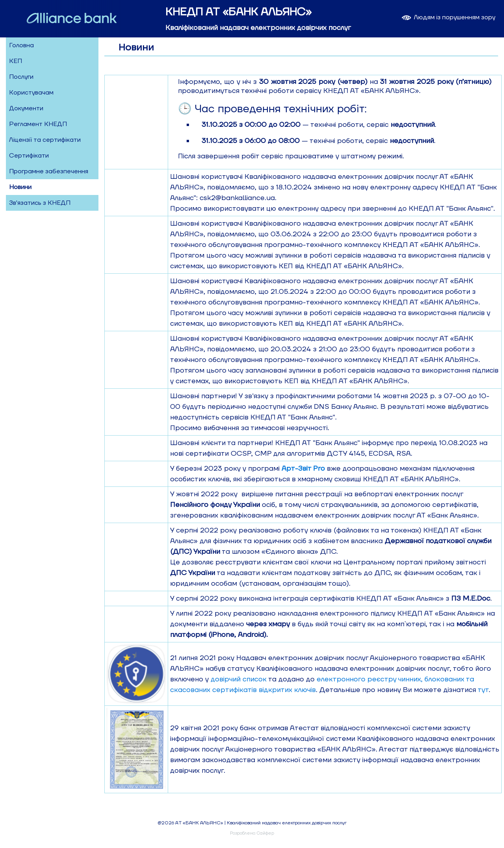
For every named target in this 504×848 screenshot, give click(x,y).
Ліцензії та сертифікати (45, 140)
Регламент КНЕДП (38, 124)
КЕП (16, 61)
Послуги (21, 77)
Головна (21, 45)
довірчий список (239, 679)
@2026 (166, 823)
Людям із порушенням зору (448, 17)
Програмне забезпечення (49, 171)
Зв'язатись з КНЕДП (40, 203)
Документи (26, 108)
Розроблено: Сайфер (252, 833)
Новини (20, 187)
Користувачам (31, 93)
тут (483, 690)
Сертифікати (29, 156)
